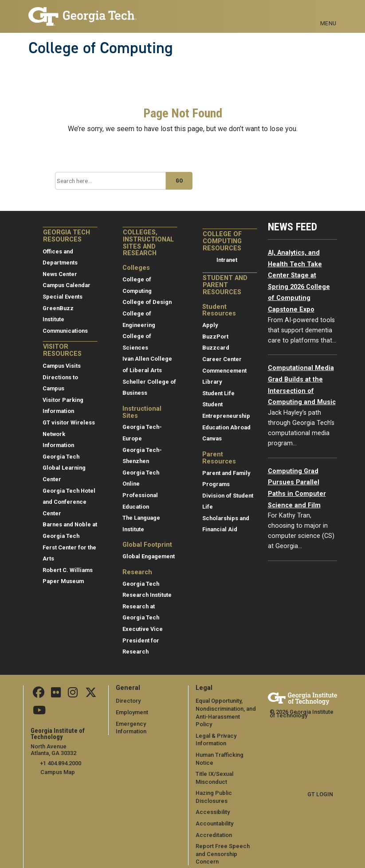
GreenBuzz (58, 308)
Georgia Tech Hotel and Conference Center (69, 502)
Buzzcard (216, 348)
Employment (132, 712)
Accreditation (214, 827)
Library (212, 382)
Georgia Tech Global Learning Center (64, 468)
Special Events (63, 297)
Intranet (227, 260)
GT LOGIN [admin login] (320, 794)
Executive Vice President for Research (143, 640)
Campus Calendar (67, 285)
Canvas (212, 438)
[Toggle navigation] (328, 13)
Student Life (218, 393)
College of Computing (101, 48)
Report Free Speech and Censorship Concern (223, 846)
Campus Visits (62, 366)
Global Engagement (149, 556)
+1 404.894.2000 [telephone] (61, 763)
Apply (210, 325)
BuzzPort (215, 337)
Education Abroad (226, 427)
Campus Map (58, 772)
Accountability (214, 815)
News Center (60, 274)
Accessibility (213, 804)
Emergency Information (147, 724)
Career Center (222, 359)
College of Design (147, 302)
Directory (128, 701)
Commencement (224, 371)
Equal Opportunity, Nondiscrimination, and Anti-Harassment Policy (226, 708)
